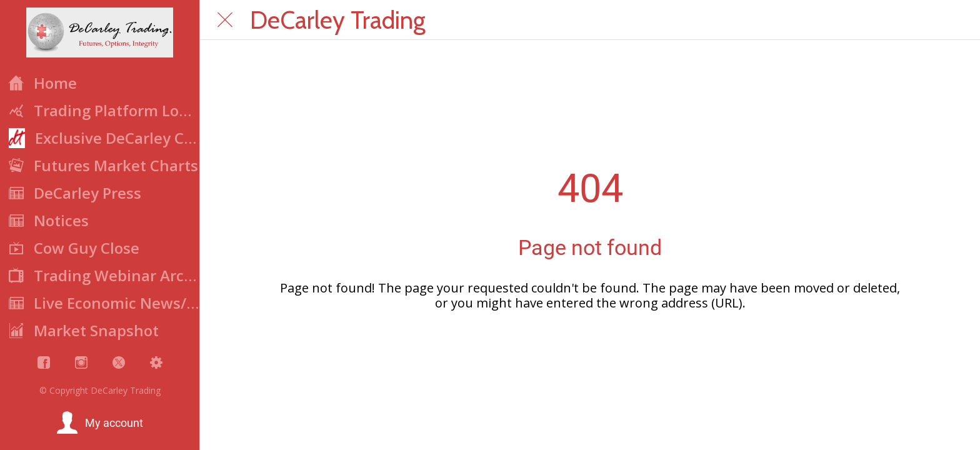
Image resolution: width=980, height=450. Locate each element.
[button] (100, 423)
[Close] (225, 20)
